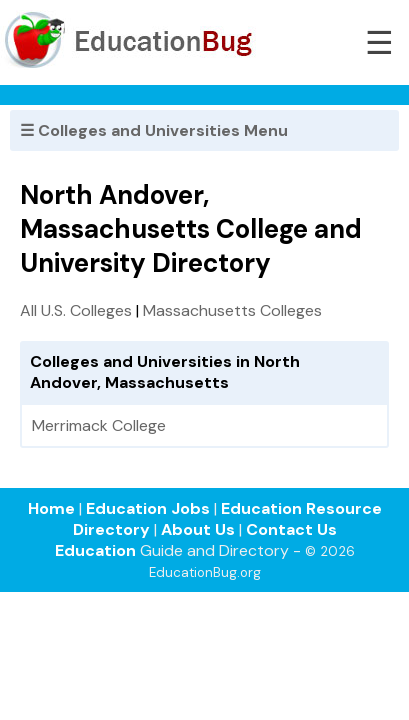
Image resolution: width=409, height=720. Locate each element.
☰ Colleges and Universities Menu (154, 130)
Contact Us (291, 529)
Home (51, 508)
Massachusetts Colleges (232, 310)
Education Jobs (148, 508)
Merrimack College (99, 425)
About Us (198, 529)
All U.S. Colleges (76, 310)
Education (95, 550)
